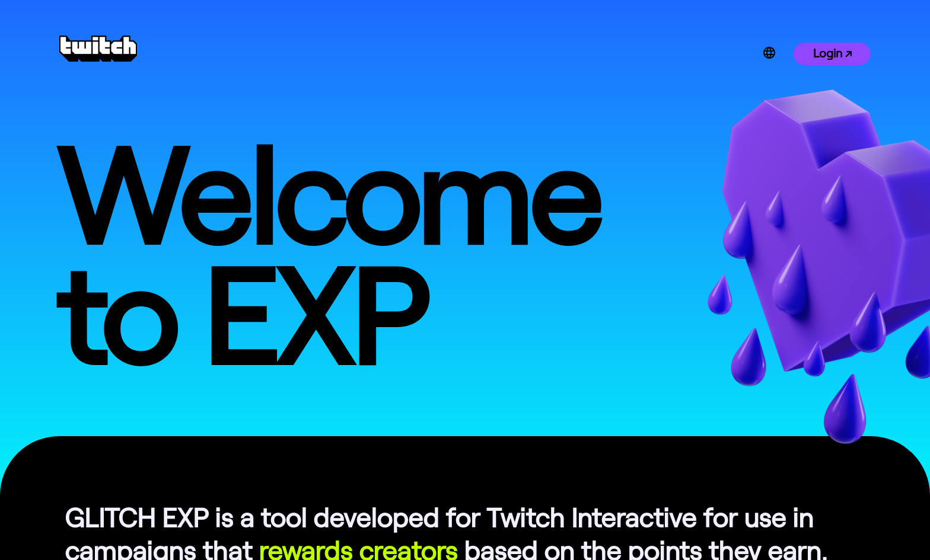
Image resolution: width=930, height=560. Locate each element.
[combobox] (789, 53)
